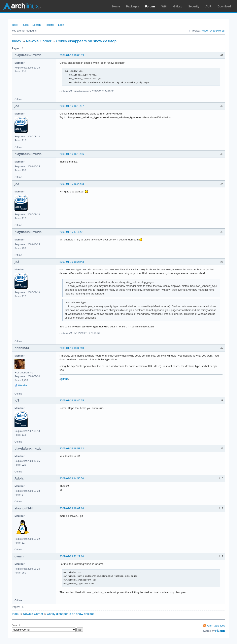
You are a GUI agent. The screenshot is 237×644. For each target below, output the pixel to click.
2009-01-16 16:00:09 (72, 55)
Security (194, 6)
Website (22, 385)
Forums (150, 6)
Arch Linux (22, 6)
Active (204, 31)
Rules (25, 25)
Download (224, 6)
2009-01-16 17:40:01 (72, 232)
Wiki (164, 6)
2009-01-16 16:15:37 (72, 106)
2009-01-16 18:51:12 (72, 448)
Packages (133, 6)
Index (15, 25)
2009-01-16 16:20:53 (72, 184)
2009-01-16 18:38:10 (72, 348)
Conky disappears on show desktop (86, 41)
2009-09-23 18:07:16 (72, 508)
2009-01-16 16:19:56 (72, 154)
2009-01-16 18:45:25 (72, 400)
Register (49, 25)
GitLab (178, 6)
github (65, 379)
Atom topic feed (216, 626)
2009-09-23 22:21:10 (72, 556)
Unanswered (217, 31)
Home (116, 6)
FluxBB (220, 631)
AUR (208, 6)
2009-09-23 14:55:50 (72, 478)
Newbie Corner (39, 41)
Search (37, 25)
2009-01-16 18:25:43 (72, 262)
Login (61, 25)
